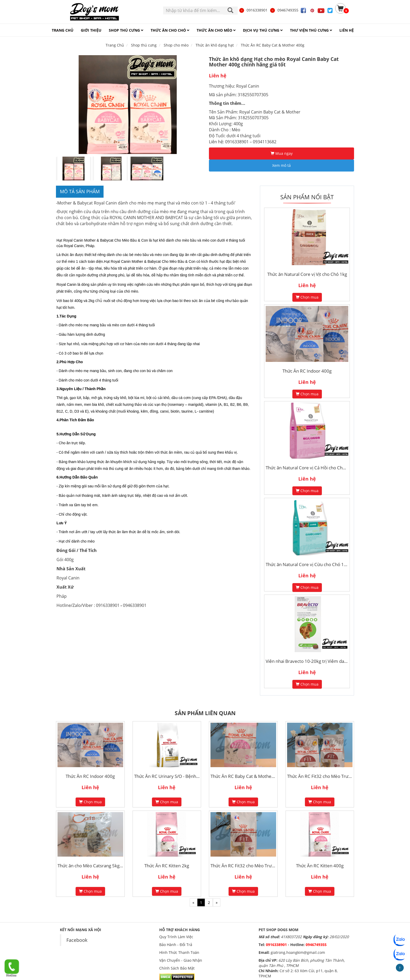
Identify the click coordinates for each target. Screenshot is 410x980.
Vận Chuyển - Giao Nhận (181, 960)
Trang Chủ (115, 45)
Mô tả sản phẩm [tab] (80, 191)
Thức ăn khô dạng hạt (215, 45)
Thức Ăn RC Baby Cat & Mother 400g (273, 45)
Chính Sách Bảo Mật (177, 968)
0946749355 (284, 10)
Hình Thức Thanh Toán (179, 952)
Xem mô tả (281, 165)
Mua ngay (282, 153)
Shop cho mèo (176, 45)
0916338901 (253, 10)
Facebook (77, 940)
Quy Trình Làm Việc (176, 937)
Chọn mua (307, 297)
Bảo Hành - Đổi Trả (176, 945)
